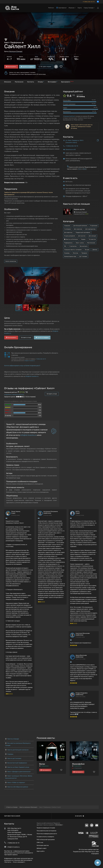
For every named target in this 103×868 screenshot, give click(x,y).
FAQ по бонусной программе (46, 840)
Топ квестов (92, 239)
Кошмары (67, 253)
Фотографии (53, 82)
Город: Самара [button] (89, 8)
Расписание (19, 82)
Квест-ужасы (80, 243)
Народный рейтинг (69, 116)
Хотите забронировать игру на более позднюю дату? (22, 366)
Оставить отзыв (26, 337)
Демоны (95, 250)
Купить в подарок (27, 67)
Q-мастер (8, 415)
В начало (80, 816)
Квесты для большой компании (17, 750)
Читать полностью (11, 261)
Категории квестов (43, 845)
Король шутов (79, 209)
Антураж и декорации (69, 104)
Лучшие (87, 250)
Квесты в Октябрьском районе (17, 787)
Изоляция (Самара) (16, 51)
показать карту (71, 142)
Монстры (76, 253)
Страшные (67, 226)
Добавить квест (42, 848)
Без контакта (84, 246)
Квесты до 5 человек (13, 758)
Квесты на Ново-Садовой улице (17, 767)
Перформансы (68, 243)
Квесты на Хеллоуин (71, 239)
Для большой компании (80, 226)
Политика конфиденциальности (47, 834)
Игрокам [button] (72, 8)
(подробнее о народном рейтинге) (14, 395)
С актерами (67, 229)
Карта (80, 8)
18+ (65, 246)
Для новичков (78, 229)
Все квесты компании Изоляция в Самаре (18, 744)
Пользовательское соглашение (46, 831)
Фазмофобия (78, 764)
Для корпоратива (90, 229)
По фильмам (94, 226)
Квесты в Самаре (12, 739)
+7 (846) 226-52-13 (89, 2)
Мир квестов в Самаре (12, 816)
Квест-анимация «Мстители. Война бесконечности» (19, 777)
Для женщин (92, 236)
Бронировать (11, 67)
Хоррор (83, 239)
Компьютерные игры (70, 256)
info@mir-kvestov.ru (30, 361)
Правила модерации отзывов (46, 828)
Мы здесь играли (45, 67)
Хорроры (9, 754)
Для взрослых (68, 232)
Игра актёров (67, 100)
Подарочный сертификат (83, 232)
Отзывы (41, 82)
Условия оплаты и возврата (45, 837)
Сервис (65, 108)
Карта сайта (41, 851)
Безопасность (67, 112)
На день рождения (70, 236)
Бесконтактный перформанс (16, 763)
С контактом (73, 246)
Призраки (84, 253)
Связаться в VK (71, 150)
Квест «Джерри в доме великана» (18, 772)
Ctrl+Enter (59, 825)
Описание (8, 82)
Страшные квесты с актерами (73, 250)
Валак (42, 764)
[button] (58, 269)
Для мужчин (82, 236)
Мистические (91, 243)
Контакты (31, 82)
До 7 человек (83, 256)
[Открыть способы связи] (98, 863)
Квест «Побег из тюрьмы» (15, 783)
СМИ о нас (40, 842)
